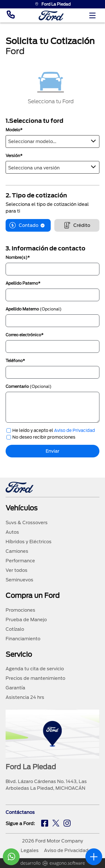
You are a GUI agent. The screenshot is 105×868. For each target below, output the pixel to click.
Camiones (17, 551)
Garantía (15, 688)
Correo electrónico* (25, 335)
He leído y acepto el (54, 430)
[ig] (67, 824)
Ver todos (17, 570)
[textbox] (53, 141)
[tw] (56, 824)
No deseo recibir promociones (44, 437)
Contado (28, 225)
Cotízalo (15, 629)
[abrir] (94, 857)
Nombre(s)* (18, 257)
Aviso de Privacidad (74, 430)
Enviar (53, 451)
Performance (20, 561)
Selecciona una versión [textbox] (34, 168)
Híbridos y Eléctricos (29, 542)
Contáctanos (20, 812)
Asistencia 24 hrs (25, 697)
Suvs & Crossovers (27, 523)
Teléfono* (15, 361)
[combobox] (53, 141)
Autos (12, 532)
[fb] (45, 824)
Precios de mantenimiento (35, 678)
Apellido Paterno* (23, 283)
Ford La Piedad (53, 4)
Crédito (77, 225)
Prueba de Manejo (26, 620)
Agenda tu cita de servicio (35, 669)
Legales (30, 850)
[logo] (51, 16)
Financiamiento (23, 639)
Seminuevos (19, 580)
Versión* (14, 156)
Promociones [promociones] (20, 610)
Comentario (29, 386)
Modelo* (14, 130)
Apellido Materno (34, 309)
